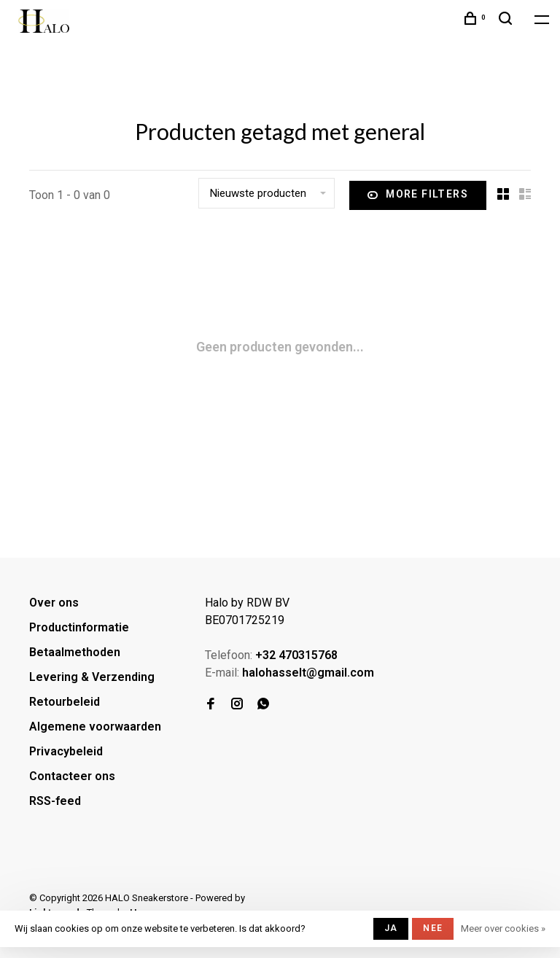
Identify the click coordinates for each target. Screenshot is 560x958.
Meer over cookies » (503, 928)
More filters (418, 195)
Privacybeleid (66, 751)
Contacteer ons (72, 776)
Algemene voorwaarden (95, 727)
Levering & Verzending (92, 677)
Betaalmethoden (75, 652)
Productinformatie (79, 627)
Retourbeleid (65, 702)
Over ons (54, 603)
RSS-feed (55, 801)
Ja (391, 928)
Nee (433, 928)
